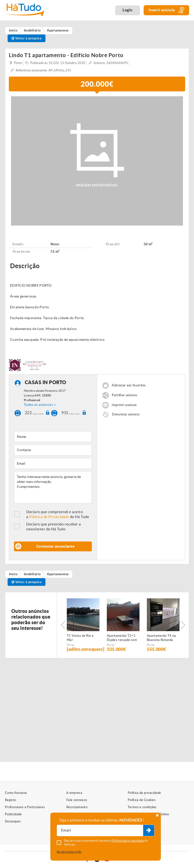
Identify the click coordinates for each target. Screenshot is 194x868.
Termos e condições (142, 807)
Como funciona (16, 793)
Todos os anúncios (38, 405)
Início (13, 574)
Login (128, 10)
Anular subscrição (69, 852)
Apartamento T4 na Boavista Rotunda (161, 638)
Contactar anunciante (55, 546)
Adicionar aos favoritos (129, 385)
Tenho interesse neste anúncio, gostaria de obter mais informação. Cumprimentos (53, 487)
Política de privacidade (144, 793)
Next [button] (183, 625)
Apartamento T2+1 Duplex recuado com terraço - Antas (122, 638)
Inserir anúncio (166, 10)
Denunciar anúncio (126, 414)
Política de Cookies (142, 800)
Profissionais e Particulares (25, 807)
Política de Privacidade (49, 517)
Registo (10, 800)
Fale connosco (77, 800)
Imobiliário (32, 574)
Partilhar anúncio (124, 395)
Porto (71, 645)
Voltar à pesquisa (27, 38)
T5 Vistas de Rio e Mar (80, 638)
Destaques (13, 821)
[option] (83, 625)
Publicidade (13, 814)
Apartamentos (58, 574)
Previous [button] (63, 625)
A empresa (74, 793)
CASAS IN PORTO (46, 382)
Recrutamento (77, 807)
